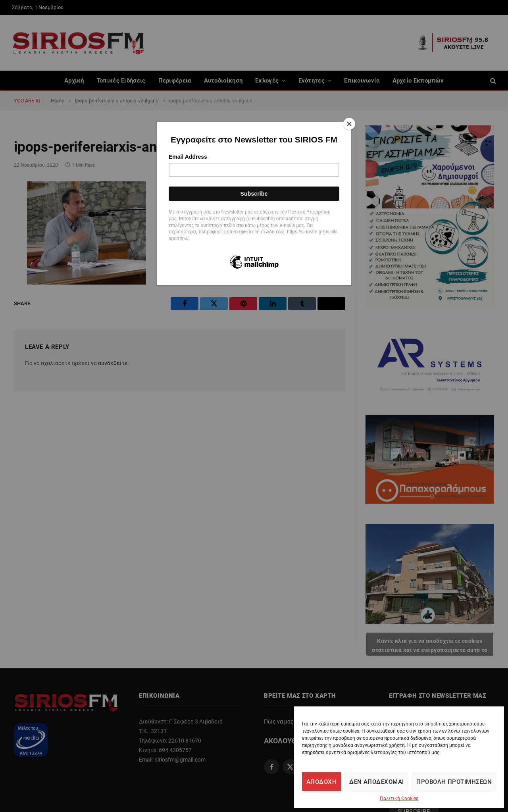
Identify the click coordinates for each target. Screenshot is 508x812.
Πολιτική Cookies (399, 799)
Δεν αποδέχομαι (376, 782)
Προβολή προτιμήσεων (454, 782)
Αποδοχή (321, 782)
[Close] (349, 124)
